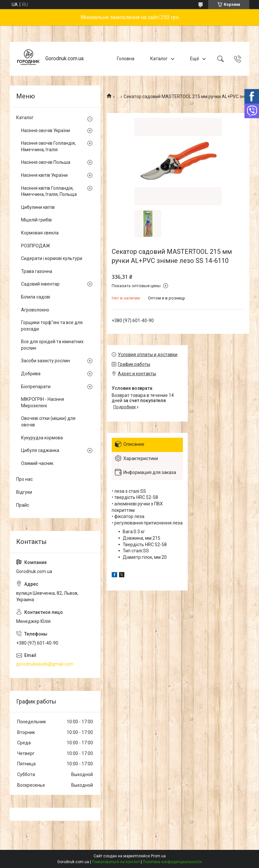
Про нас (24, 479)
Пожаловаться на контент (116, 862)
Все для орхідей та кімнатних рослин (52, 345)
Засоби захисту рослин (45, 361)
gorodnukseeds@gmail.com (45, 664)
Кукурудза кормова (42, 438)
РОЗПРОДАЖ (36, 246)
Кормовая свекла (40, 233)
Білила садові (36, 297)
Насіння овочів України (45, 130)
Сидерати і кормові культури (52, 258)
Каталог (159, 59)
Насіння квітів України (44, 175)
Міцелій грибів (36, 220)
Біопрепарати (36, 387)
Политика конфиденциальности (172, 862)
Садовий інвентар (40, 284)
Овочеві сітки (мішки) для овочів (48, 422)
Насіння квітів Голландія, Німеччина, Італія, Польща (49, 191)
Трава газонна (37, 271)
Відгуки (24, 492)
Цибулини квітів (38, 207)
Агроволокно (35, 310)
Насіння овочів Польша (46, 162)
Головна (126, 59)
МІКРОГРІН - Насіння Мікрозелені (43, 402)
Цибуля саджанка (40, 450)
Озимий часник (37, 463)
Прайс (23, 505)
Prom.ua (158, 856)
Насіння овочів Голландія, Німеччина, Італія (48, 146)
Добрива (31, 374)
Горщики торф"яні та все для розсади (52, 326)
